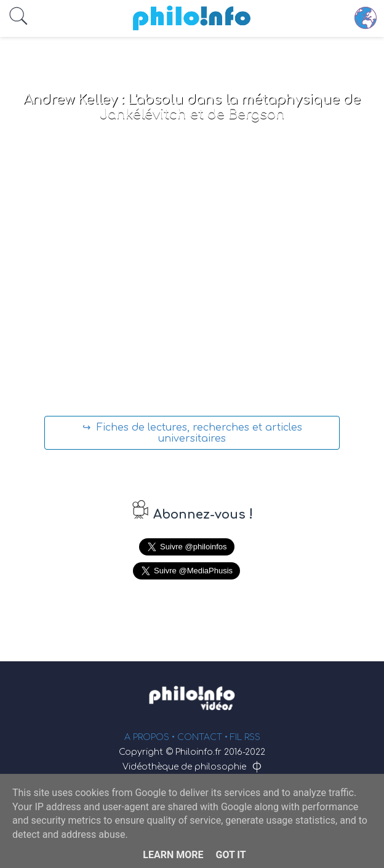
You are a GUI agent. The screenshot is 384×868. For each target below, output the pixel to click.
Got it (230, 855)
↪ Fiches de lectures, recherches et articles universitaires (192, 433)
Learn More (173, 855)
